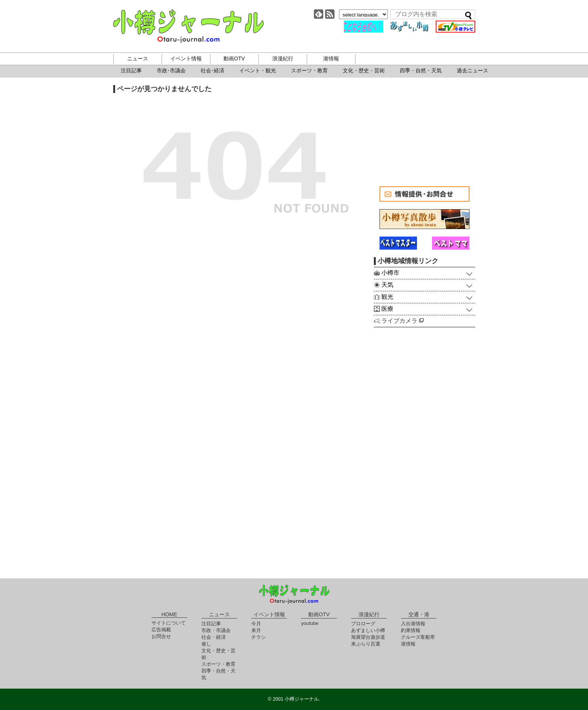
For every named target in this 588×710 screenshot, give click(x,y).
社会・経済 (214, 637)
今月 (256, 624)
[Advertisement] (424, 132)
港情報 (331, 58)
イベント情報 (186, 58)
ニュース (138, 58)
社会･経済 (212, 70)
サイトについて (169, 623)
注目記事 (131, 70)
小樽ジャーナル (188, 26)
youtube (310, 623)
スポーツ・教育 (309, 70)
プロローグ (363, 624)
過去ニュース (472, 70)
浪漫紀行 (283, 58)
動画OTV (234, 58)
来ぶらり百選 (366, 644)
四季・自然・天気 (421, 70)
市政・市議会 (216, 630)
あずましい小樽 (368, 630)
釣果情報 (411, 630)
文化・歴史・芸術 (364, 70)
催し (206, 644)
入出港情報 (413, 624)
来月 (256, 630)
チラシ (259, 637)
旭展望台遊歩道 (368, 637)
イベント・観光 (258, 70)
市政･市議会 (171, 70)
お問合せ (161, 636)
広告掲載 (161, 630)
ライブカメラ (403, 321)
